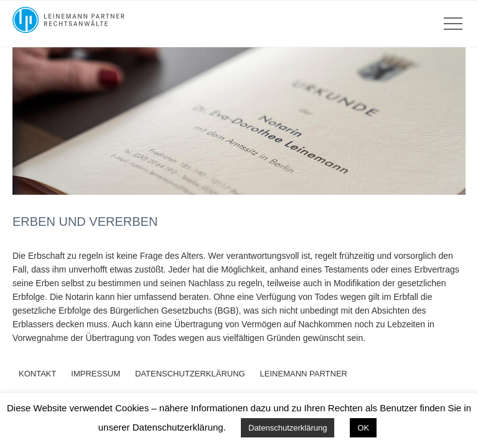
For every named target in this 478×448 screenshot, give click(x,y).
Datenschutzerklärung (288, 428)
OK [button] (363, 428)
